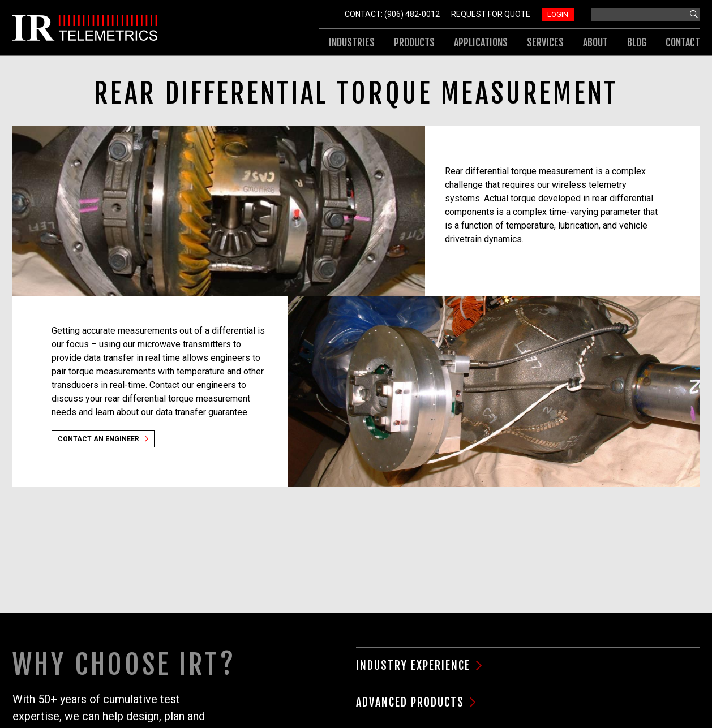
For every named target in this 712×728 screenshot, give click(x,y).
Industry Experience (413, 665)
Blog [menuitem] (637, 42)
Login (558, 14)
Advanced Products (410, 702)
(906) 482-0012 (412, 14)
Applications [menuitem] (481, 42)
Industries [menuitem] (352, 42)
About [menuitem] (595, 42)
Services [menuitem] (545, 42)
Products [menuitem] (414, 42)
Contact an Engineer (98, 439)
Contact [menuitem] (683, 42)
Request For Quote (491, 14)
